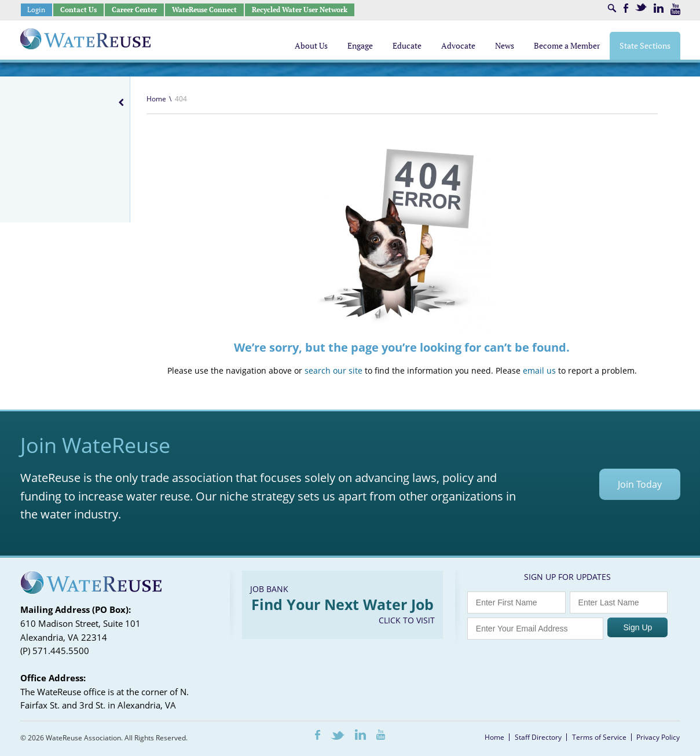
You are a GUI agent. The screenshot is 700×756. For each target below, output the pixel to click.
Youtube (675, 9)
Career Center (134, 10)
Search (612, 8)
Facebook (626, 8)
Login (36, 10)
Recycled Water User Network (300, 10)
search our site (333, 370)
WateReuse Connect (204, 10)
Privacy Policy (658, 737)
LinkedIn (659, 8)
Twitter (641, 7)
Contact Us (78, 10)
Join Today (640, 484)
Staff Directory (538, 737)
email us (539, 370)
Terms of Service (599, 737)
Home (156, 99)
